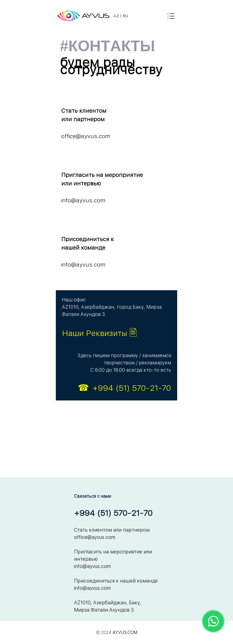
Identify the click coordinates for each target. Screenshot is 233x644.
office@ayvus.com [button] (86, 136)
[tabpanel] (135, 16)
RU (125, 16)
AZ (116, 16)
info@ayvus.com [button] (83, 200)
